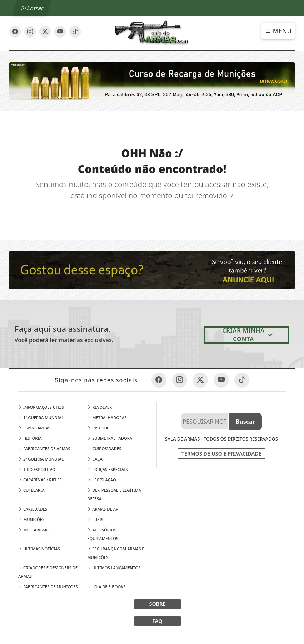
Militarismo (34, 530)
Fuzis (95, 519)
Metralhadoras (107, 417)
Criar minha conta (248, 335)
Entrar (32, 8)
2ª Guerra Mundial (41, 459)
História (30, 438)
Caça (95, 459)
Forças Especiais (107, 469)
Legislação (101, 480)
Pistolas (99, 428)
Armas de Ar (103, 509)
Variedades (33, 509)
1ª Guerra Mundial (41, 417)
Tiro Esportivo (37, 469)
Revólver (99, 407)
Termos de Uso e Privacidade (221, 454)
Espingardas (34, 428)
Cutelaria (31, 490)
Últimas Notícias (39, 549)
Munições (31, 519)
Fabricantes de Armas (44, 449)
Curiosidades (104, 449)
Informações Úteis (41, 407)
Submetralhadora (110, 438)
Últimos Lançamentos (114, 568)
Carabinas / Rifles (40, 480)
